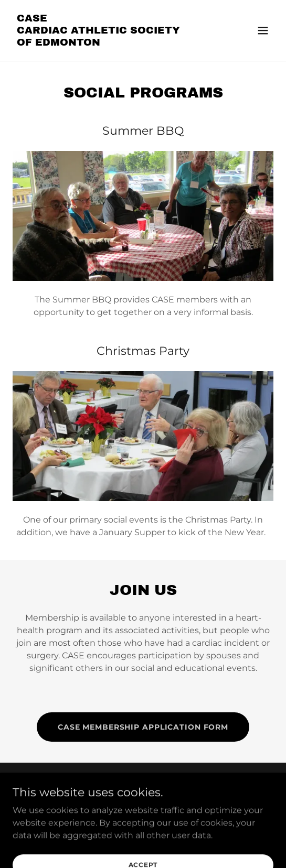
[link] (104, 43)
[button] (263, 30)
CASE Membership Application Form (143, 727)
